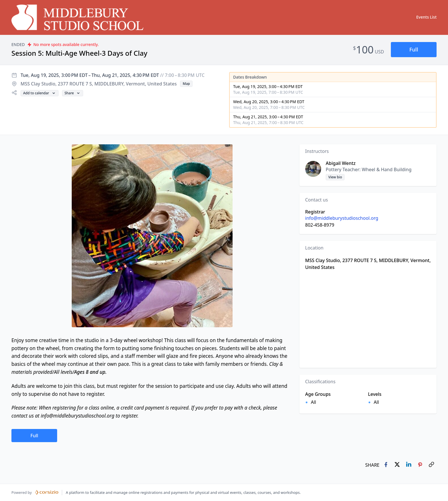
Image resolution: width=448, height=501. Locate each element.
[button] (414, 50)
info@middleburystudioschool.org (342, 218)
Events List (426, 17)
